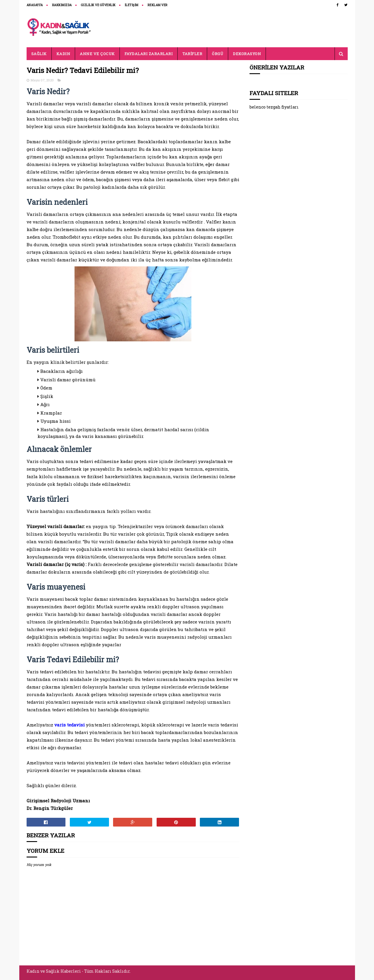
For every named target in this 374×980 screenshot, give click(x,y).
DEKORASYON (247, 54)
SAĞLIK (39, 54)
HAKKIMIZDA (62, 5)
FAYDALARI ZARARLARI (149, 54)
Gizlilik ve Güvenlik (98, 5)
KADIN (63, 54)
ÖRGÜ (218, 54)
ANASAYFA (35, 5)
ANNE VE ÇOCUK (97, 54)
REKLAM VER (158, 5)
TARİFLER (192, 54)
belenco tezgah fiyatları (274, 107)
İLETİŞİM (132, 5)
